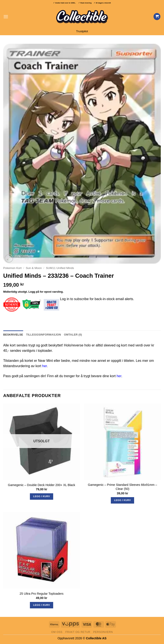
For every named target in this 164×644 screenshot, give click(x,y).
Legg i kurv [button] (122, 500)
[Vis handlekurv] (157, 17)
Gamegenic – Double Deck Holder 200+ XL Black (42, 485)
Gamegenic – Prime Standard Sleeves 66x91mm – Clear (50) (123, 487)
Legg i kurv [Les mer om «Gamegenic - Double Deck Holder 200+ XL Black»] (41, 496)
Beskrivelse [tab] (13, 335)
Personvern (103, 632)
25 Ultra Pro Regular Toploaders (42, 594)
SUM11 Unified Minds (60, 268)
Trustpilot (82, 31)
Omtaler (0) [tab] (73, 335)
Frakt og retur (78, 632)
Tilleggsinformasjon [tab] (43, 335)
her (44, 366)
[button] (6, 17)
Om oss (57, 632)
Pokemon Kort (12, 268)
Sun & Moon (34, 268)
